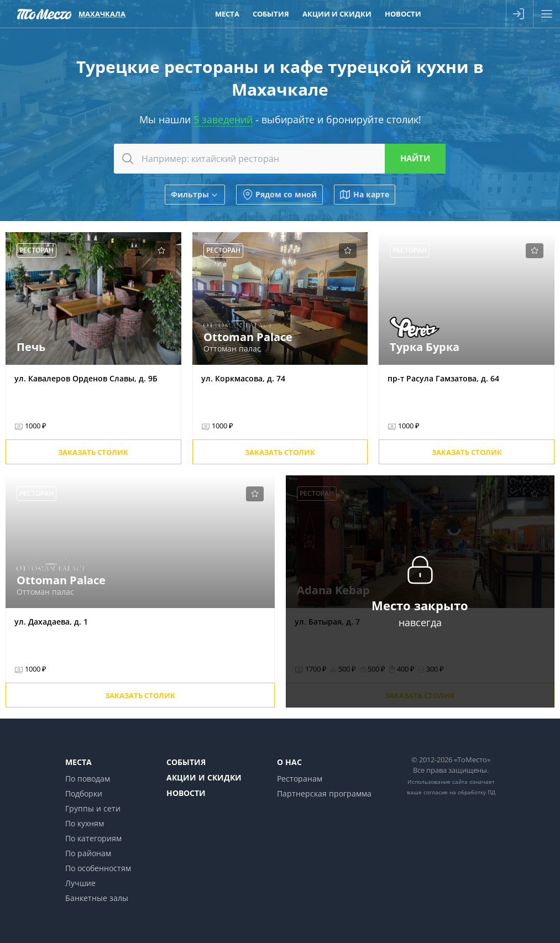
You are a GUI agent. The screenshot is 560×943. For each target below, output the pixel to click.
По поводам (88, 779)
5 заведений (223, 119)
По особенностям (98, 868)
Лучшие (80, 883)
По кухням (85, 823)
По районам (88, 853)
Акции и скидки (204, 777)
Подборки (84, 793)
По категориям (93, 838)
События (186, 762)
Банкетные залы (97, 898)
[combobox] (280, 159)
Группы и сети (93, 808)
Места (78, 762)
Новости (186, 793)
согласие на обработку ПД (459, 792)
